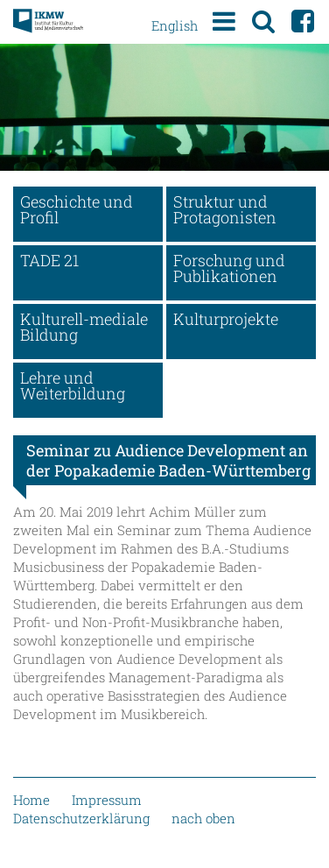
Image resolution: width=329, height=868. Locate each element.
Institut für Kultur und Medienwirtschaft (48, 22)
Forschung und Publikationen (229, 268)
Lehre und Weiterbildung (73, 385)
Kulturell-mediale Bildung (84, 327)
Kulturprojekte (226, 319)
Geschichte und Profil (77, 209)
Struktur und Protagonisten (225, 209)
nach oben (203, 818)
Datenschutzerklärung (81, 818)
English (175, 25)
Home (31, 800)
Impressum (107, 800)
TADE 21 (49, 260)
